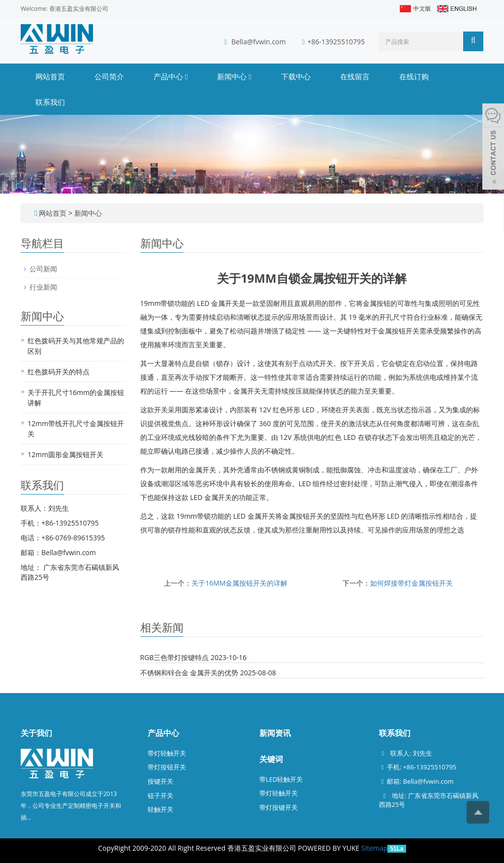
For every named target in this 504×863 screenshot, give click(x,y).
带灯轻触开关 (167, 753)
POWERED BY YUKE (330, 848)
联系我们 (50, 102)
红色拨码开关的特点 (59, 372)
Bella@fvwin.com (259, 42)
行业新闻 (43, 287)
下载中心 (296, 76)
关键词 (271, 759)
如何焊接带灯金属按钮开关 (411, 583)
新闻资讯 (275, 733)
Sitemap (374, 848)
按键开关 (160, 781)
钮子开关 (160, 796)
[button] (186, 76)
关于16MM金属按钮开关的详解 (239, 583)
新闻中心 (234, 76)
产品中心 (171, 76)
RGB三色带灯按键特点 (175, 657)
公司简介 (109, 76)
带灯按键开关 (279, 807)
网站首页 (50, 76)
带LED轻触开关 (281, 779)
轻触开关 (160, 809)
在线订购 (414, 76)
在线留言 (355, 76)
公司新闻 (43, 269)
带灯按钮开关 (167, 767)
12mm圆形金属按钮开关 (65, 454)
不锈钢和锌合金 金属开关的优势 (189, 673)
